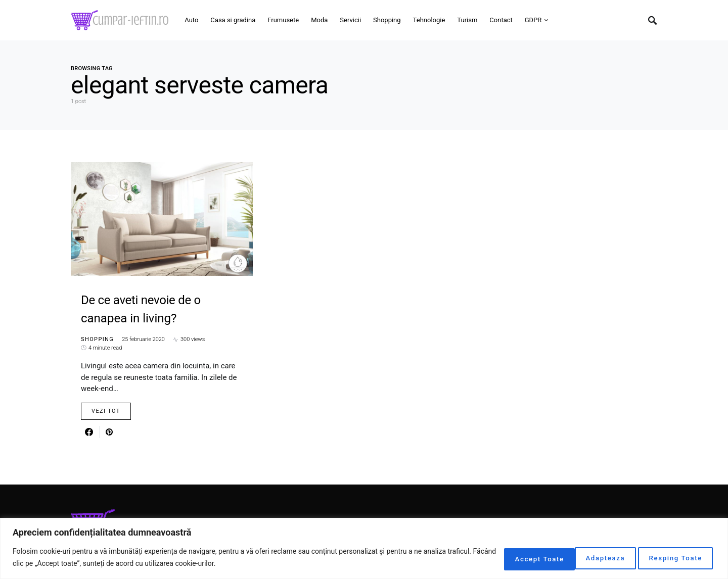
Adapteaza (504, 558)
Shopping (97, 339)
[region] (364, 549)
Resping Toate (587, 558)
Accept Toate (675, 558)
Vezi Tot (106, 411)
